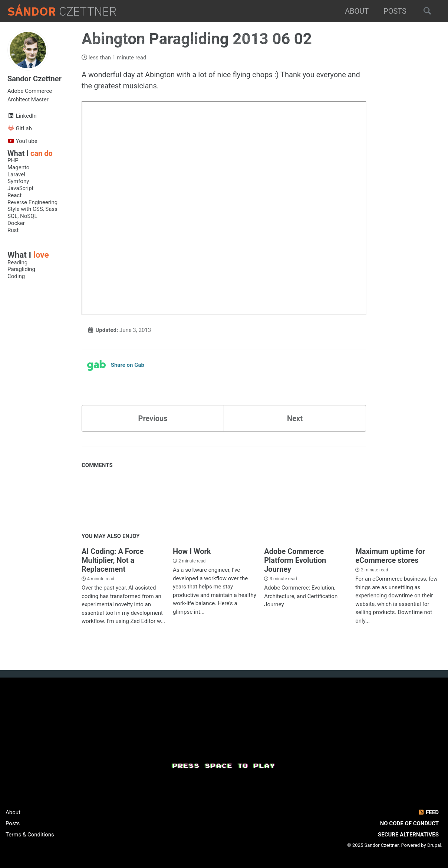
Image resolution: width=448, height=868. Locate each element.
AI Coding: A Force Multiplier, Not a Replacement (113, 560)
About (357, 11)
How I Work (192, 551)
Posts (395, 11)
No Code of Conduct (409, 823)
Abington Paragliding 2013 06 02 (199, 39)
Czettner (62, 11)
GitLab (20, 128)
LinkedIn (22, 116)
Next (295, 418)
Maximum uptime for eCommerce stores (390, 556)
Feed (428, 812)
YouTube (22, 141)
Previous (153, 418)
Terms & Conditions (30, 835)
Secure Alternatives (408, 835)
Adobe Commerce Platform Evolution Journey (295, 560)
